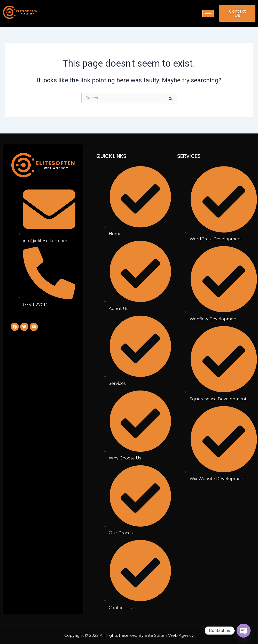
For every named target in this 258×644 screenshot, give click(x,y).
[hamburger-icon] (208, 14)
